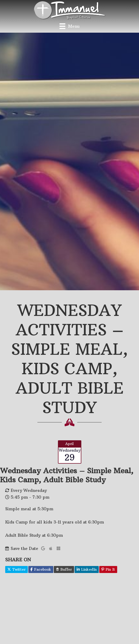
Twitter (16, 569)
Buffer (64, 569)
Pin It (108, 569)
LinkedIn (87, 569)
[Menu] (69, 26)
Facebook (41, 569)
